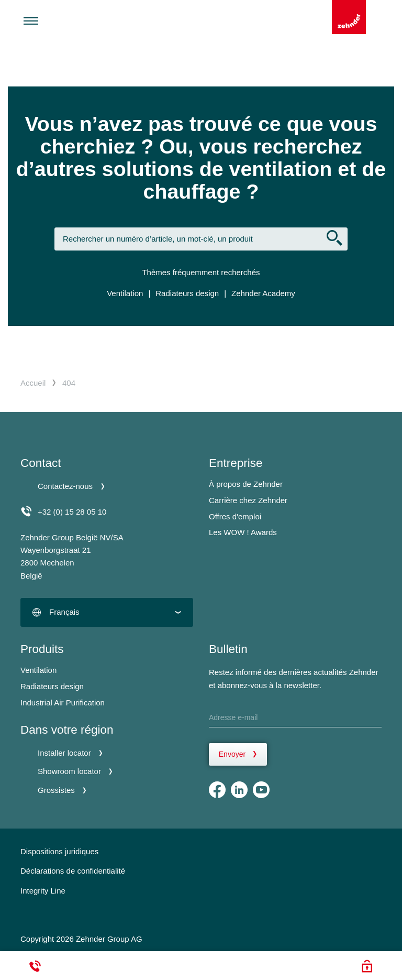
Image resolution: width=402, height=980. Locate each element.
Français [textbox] (64, 612)
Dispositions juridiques (59, 851)
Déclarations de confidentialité (73, 871)
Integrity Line (43, 891)
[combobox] (107, 612)
